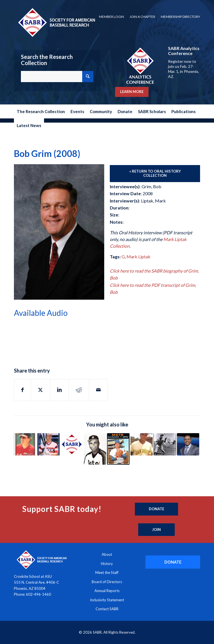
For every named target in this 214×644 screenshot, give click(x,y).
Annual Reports (107, 591)
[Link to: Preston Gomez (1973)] (142, 444)
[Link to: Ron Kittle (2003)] (49, 444)
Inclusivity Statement (107, 600)
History (107, 564)
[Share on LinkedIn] (59, 390)
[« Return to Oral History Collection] (155, 174)
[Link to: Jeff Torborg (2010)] (25, 444)
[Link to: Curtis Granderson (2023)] (188, 444)
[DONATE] (173, 562)
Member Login (111, 17)
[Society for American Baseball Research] (56, 22)
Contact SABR (107, 609)
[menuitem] (111, 17)
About (107, 554)
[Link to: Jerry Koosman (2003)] (118, 449)
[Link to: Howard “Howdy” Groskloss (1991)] (72, 444)
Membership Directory (180, 17)
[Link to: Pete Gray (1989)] (165, 444)
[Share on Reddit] (79, 390)
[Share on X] (40, 390)
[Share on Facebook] (22, 390)
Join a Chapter (142, 17)
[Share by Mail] (98, 390)
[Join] (156, 530)
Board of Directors (107, 582)
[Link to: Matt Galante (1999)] (95, 449)
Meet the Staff (107, 573)
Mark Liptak (138, 257)
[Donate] (156, 509)
